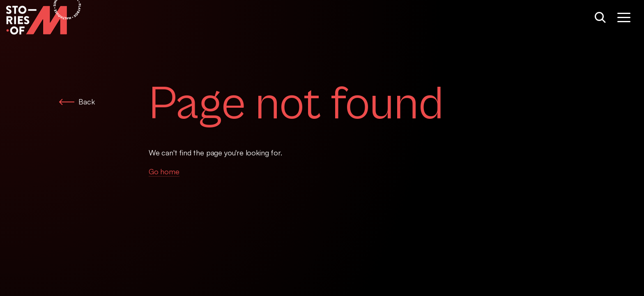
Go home (164, 171)
